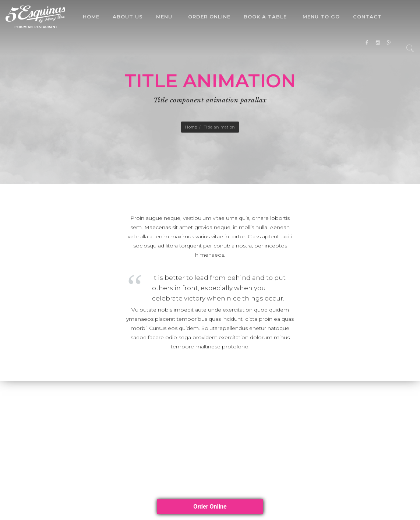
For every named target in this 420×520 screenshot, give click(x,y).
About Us (128, 17)
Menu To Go (321, 17)
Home (91, 17)
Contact (367, 17)
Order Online (209, 17)
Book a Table (265, 17)
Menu (164, 17)
